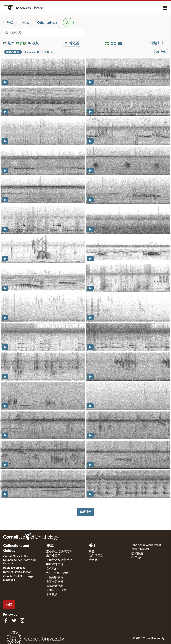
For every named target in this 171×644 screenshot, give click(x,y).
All (68, 23)
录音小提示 (53, 556)
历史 (92, 552)
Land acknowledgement (146, 545)
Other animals (47, 23)
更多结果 (86, 512)
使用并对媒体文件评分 (60, 560)
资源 (50, 546)
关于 (93, 546)
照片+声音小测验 (57, 573)
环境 (25, 23)
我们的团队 (96, 556)
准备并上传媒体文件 (59, 552)
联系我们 (95, 560)
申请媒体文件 (55, 564)
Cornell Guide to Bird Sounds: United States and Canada (19, 560)
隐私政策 (137, 554)
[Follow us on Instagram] (22, 620)
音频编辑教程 (55, 577)
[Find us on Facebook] (6, 620)
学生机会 (52, 594)
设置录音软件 (55, 582)
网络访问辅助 (140, 549)
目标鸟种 (52, 569)
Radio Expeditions (14, 568)
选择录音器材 (55, 586)
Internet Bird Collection (17, 572)
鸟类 (10, 23)
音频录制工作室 (56, 590)
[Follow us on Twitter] (14, 620)
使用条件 (137, 558)
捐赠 (9, 604)
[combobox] (47, 33)
